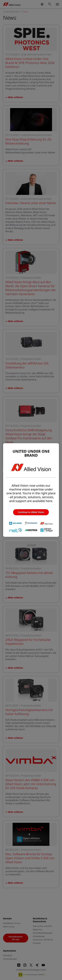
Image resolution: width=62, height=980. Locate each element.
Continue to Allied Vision (31, 512)
